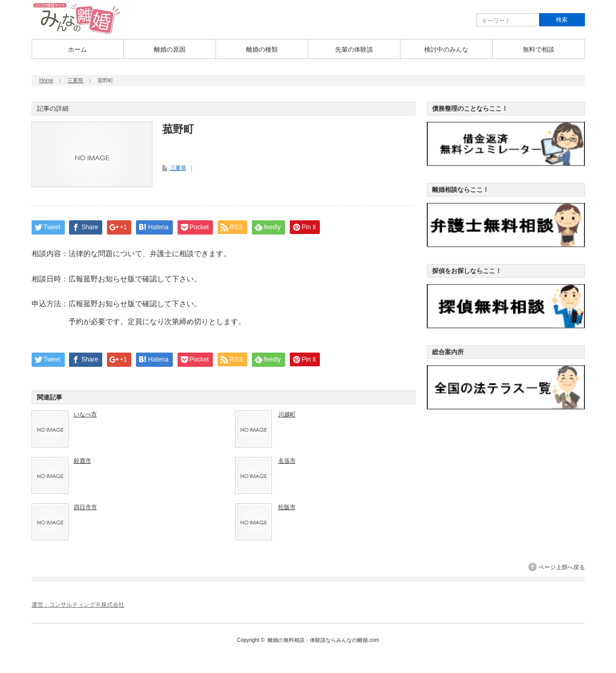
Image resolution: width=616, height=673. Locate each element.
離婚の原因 (170, 50)
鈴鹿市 (82, 461)
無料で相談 (539, 50)
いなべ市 (85, 414)
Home (47, 80)
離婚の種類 (262, 50)
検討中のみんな (446, 50)
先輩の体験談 (354, 50)
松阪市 (287, 507)
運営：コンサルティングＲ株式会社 (78, 604)
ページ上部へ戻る (562, 567)
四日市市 (85, 507)
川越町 (287, 414)
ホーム (77, 50)
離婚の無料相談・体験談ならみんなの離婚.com (324, 640)
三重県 (75, 80)
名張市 (287, 461)
